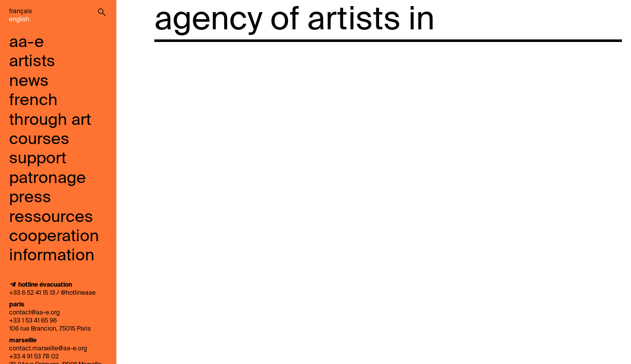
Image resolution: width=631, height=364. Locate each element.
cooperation (54, 237)
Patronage (48, 178)
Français (20, 12)
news (29, 81)
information (52, 256)
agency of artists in (295, 20)
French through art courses (50, 120)
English (19, 20)
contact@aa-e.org (34, 313)
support (38, 159)
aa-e (27, 42)
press (30, 198)
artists (32, 62)
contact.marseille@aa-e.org (48, 349)
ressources (51, 217)
